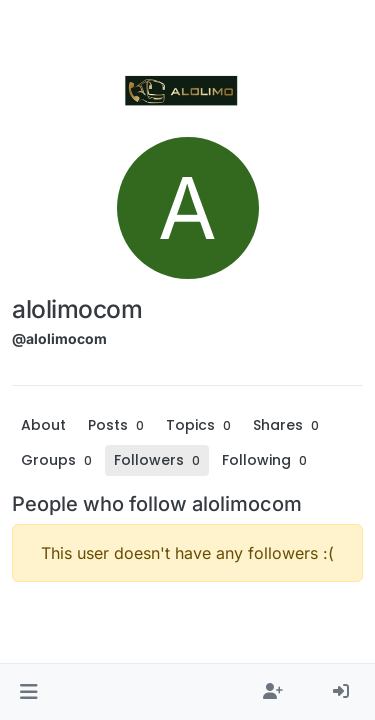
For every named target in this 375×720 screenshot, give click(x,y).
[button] (28, 692)
